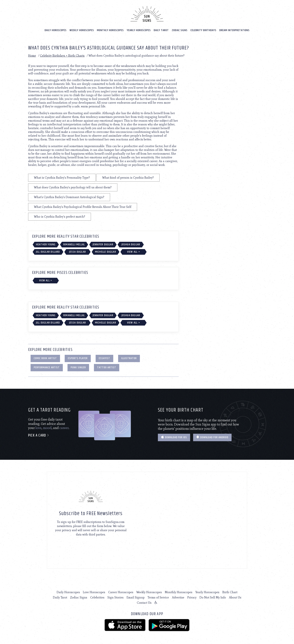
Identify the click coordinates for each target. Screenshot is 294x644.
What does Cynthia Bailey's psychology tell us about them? (73, 187)
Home (32, 56)
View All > (134, 252)
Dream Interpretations (234, 30)
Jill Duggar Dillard (48, 252)
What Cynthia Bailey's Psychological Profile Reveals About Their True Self (83, 207)
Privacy (192, 597)
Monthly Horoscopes (110, 30)
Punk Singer (78, 367)
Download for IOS (174, 437)
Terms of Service (158, 597)
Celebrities (97, 597)
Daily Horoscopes (56, 30)
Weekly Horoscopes (82, 30)
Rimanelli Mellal (74, 244)
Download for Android (212, 437)
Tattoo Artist (107, 367)
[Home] (147, 14)
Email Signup (136, 597)
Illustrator (129, 358)
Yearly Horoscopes (139, 30)
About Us (235, 597)
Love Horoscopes (94, 592)
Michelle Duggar (106, 252)
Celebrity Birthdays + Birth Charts (62, 56)
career (64, 428)
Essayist (104, 358)
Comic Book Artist (45, 358)
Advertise (178, 597)
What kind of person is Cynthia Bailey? (128, 178)
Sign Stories (115, 597)
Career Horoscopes (121, 592)
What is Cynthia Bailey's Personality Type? (62, 178)
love (38, 428)
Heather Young (46, 244)
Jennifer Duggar (103, 244)
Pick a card (39, 435)
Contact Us (144, 603)
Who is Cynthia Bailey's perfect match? (60, 217)
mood (47, 428)
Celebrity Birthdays (203, 30)
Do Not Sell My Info (213, 597)
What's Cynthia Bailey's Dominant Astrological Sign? (69, 197)
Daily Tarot (161, 30)
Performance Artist (47, 367)
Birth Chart (230, 592)
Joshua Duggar (131, 244)
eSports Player (78, 358)
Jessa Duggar (78, 252)
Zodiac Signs (180, 30)
